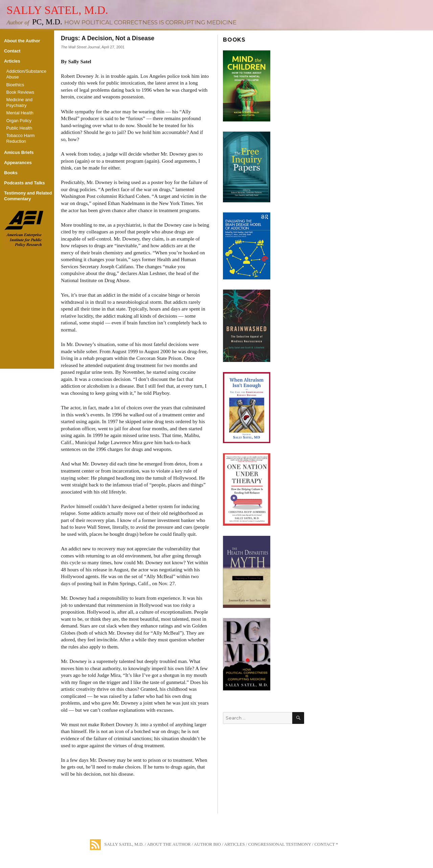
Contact (12, 51)
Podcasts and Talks (24, 183)
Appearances (18, 163)
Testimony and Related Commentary (28, 196)
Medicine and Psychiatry (19, 102)
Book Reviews (20, 92)
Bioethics (15, 85)
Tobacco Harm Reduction (21, 138)
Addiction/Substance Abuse (27, 74)
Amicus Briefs (19, 152)
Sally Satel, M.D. (57, 10)
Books (11, 173)
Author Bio (207, 844)
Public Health (19, 128)
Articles (12, 61)
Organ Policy (19, 121)
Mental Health (20, 113)
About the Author (22, 41)
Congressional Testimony (280, 844)
